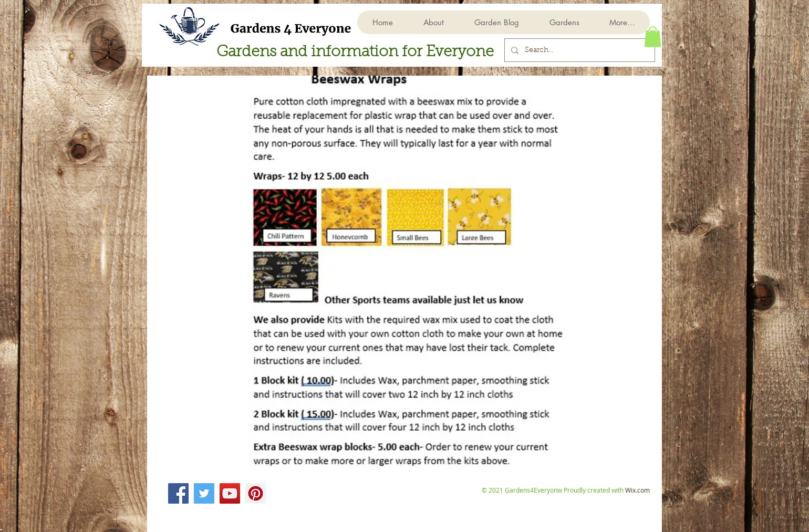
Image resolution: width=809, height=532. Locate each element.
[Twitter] (204, 493)
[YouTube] (230, 493)
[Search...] (579, 50)
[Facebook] (178, 493)
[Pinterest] (256, 493)
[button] (564, 22)
